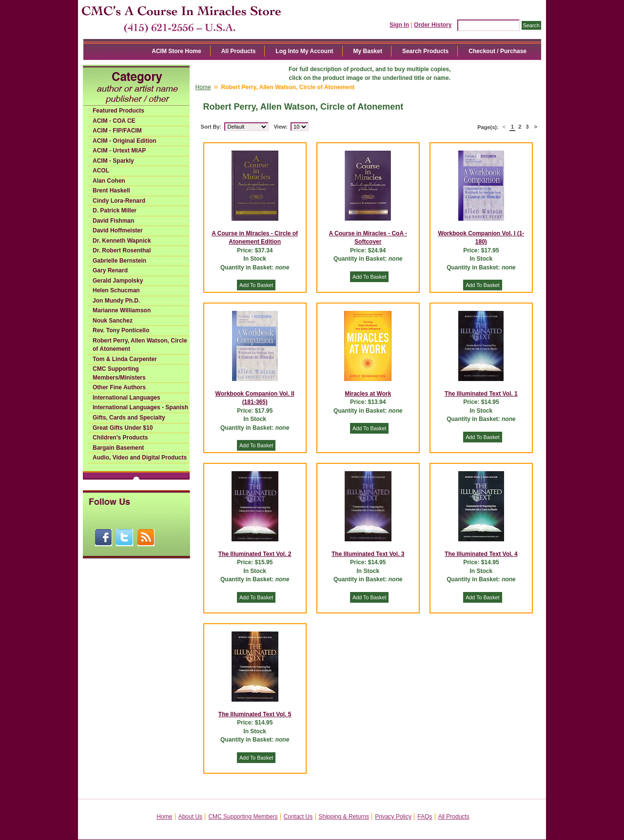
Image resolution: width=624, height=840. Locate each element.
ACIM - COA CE (114, 121)
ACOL (101, 171)
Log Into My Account (304, 51)
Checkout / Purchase (497, 51)
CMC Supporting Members (243, 817)
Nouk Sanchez (113, 321)
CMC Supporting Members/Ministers (119, 373)
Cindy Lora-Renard (119, 201)
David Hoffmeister (118, 230)
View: (281, 127)
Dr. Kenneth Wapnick (122, 241)
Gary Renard (110, 270)
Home (203, 87)
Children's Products (120, 438)
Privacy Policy (393, 817)
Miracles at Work (368, 394)
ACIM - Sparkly (113, 161)
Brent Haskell (111, 191)
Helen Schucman (116, 290)
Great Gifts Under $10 (123, 428)
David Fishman (113, 221)
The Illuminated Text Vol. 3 (368, 554)
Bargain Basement (118, 448)
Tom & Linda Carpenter (125, 359)
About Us (190, 817)
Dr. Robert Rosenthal (122, 250)
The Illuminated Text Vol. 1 (481, 394)
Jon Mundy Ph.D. (116, 301)
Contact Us (298, 817)
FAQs (425, 817)
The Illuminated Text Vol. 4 (481, 554)
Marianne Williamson (122, 310)
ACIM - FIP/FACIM (117, 131)
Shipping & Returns (344, 817)
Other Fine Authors (119, 387)
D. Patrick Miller (115, 210)
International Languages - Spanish (140, 407)
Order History (433, 25)
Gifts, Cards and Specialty (129, 418)
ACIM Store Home (176, 51)
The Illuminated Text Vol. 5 (255, 714)
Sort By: (211, 127)
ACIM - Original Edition (125, 141)
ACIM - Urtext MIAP (119, 151)
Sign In (399, 25)
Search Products (425, 51)
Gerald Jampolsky (118, 281)
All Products (239, 51)
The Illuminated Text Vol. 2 (255, 554)
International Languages (127, 398)
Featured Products (118, 111)
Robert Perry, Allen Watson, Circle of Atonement (140, 345)
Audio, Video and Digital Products (140, 458)
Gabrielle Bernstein (119, 261)
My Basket (368, 51)
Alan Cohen (109, 181)
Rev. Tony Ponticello (121, 330)
